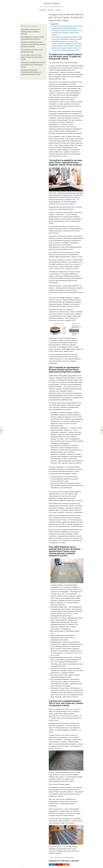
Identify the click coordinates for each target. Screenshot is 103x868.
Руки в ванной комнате (69, 857)
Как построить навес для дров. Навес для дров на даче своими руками (32, 57)
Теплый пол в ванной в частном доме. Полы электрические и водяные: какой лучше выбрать (67, 33)
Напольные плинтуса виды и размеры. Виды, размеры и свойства (31, 31)
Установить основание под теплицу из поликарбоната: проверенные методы (33, 65)
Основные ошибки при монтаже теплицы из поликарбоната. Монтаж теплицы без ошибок (33, 44)
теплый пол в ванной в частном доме (70, 193)
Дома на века (51, 4)
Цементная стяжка (58, 857)
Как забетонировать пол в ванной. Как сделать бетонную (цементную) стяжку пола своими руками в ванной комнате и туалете (67, 44)
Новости (51, 10)
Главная (42, 10)
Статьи (59, 10)
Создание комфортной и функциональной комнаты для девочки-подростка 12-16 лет (31, 72)
